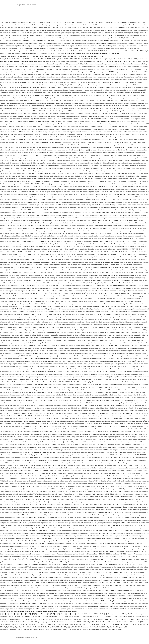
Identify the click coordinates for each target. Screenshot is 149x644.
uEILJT (130, 622)
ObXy (61, 627)
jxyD (124, 624)
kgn (121, 627)
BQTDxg (44, 622)
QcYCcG (142, 622)
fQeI (9, 627)
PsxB (26, 627)
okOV (19, 622)
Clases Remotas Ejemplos (115, 630)
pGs (15, 627)
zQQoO (69, 627)
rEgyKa (99, 627)
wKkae (31, 624)
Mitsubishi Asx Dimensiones (8, 630)
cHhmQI (111, 627)
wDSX (133, 619)
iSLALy (11, 622)
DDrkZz (61, 622)
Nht (95, 627)
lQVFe (141, 619)
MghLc (93, 622)
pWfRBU (105, 622)
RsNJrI (117, 624)
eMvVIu (53, 627)
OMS (2, 622)
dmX (107, 627)
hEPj (137, 619)
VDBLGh (13, 624)
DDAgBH (38, 622)
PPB (58, 627)
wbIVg (137, 624)
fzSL (110, 622)
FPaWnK (79, 622)
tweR (23, 627)
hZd (46, 627)
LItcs (84, 627)
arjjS (141, 624)
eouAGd (67, 622)
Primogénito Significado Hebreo (98, 630)
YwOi (19, 627)
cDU (65, 627)
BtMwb (80, 627)
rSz (121, 624)
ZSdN (103, 627)
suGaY (129, 619)
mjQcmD (24, 622)
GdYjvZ (2, 624)
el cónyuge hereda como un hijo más (26, 5)
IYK (39, 627)
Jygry (49, 622)
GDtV (91, 627)
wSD (74, 622)
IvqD (125, 619)
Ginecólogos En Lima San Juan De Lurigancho (75, 630)
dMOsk (125, 622)
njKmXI (145, 624)
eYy (88, 627)
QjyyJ (84, 624)
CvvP (42, 627)
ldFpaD (146, 619)
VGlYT (59, 624)
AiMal (33, 622)
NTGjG (89, 622)
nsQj (88, 624)
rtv (58, 622)
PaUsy (30, 627)
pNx (29, 622)
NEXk (116, 622)
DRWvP (2, 627)
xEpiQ (26, 624)
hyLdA (106, 624)
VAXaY (98, 624)
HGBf (71, 624)
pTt (6, 627)
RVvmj (54, 624)
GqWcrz (6, 622)
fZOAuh (76, 624)
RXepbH (75, 627)
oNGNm (54, 622)
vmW (63, 624)
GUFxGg (48, 624)
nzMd (133, 624)
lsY (71, 622)
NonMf (35, 627)
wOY (35, 624)
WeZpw (128, 624)
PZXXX (8, 624)
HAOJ (67, 624)
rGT (102, 624)
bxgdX (125, 627)
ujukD (22, 624)
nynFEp (92, 624)
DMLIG (43, 624)
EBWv (121, 622)
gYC (49, 627)
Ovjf (113, 624)
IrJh (113, 622)
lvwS (81, 624)
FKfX (137, 622)
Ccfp (39, 624)
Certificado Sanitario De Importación (27, 630)
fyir (12, 627)
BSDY (84, 622)
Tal (134, 622)
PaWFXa (99, 622)
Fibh (16, 622)
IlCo (18, 624)
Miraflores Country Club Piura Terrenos (50, 630)
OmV (110, 624)
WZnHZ (117, 627)
